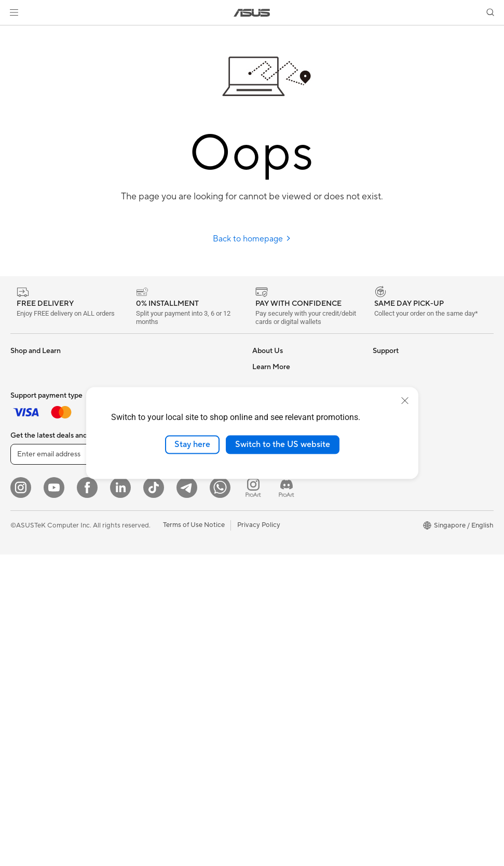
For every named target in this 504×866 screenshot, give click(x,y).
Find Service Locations (287, 554)
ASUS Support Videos (286, 601)
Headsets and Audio (160, 586)
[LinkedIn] (120, 799)
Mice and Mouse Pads (163, 570)
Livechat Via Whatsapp (288, 679)
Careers (264, 382)
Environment (392, 382)
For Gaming (28, 461)
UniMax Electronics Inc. (288, 491)
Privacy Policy (259, 836)
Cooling (141, 367)
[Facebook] (87, 799)
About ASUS (272, 367)
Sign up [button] (161, 766)
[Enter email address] (73, 766)
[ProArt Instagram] (253, 799)
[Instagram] (21, 799)
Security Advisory (280, 585)
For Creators (30, 430)
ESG (379, 367)
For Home (26, 399)
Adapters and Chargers (165, 617)
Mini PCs (24, 571)
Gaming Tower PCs (39, 555)
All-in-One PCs (33, 524)
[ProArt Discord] (287, 799)
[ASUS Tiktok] (154, 799)
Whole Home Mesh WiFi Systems (180, 492)
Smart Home (149, 523)
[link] (252, 13)
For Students (30, 445)
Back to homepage (252, 239)
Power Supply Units (159, 382)
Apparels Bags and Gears (168, 601)
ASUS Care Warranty (285, 663)
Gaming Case (31, 633)
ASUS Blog (390, 523)
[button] (14, 12)
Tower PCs (27, 539)
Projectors (26, 508)
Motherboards (33, 602)
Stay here (192, 444)
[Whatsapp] (220, 799)
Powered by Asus (399, 507)
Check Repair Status (284, 538)
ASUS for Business (401, 492)
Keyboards (146, 554)
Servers (141, 507)
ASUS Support (275, 632)
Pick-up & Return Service (290, 647)
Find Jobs (267, 507)
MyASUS (266, 616)
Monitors (24, 493)
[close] (405, 401)
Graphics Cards (35, 618)
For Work (25, 414)
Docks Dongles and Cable (169, 632)
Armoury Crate (396, 538)
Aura (380, 554)
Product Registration (284, 570)
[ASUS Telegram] (187, 799)
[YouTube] (54, 799)
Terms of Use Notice (194, 836)
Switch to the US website (283, 444)
